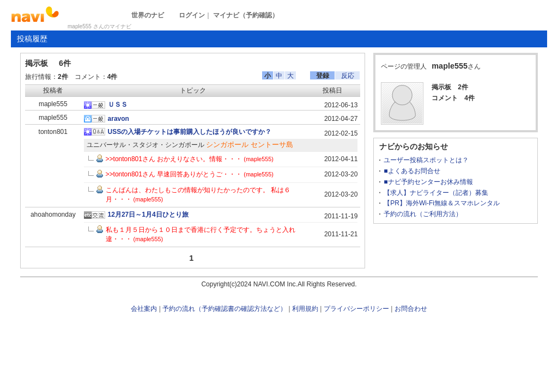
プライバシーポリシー (356, 309)
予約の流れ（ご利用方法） (423, 214)
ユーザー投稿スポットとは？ (426, 160)
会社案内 (144, 309)
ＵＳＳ (118, 105)
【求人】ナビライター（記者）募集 (436, 193)
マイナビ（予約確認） (246, 15)
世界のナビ (148, 15)
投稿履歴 (32, 39)
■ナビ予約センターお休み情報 (428, 182)
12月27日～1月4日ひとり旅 (148, 215)
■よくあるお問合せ (412, 171)
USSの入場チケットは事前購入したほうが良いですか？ (190, 132)
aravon (119, 119)
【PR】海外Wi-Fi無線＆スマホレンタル (442, 203)
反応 (348, 76)
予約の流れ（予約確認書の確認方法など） (225, 309)
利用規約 (305, 309)
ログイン (192, 15)
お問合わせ (411, 309)
